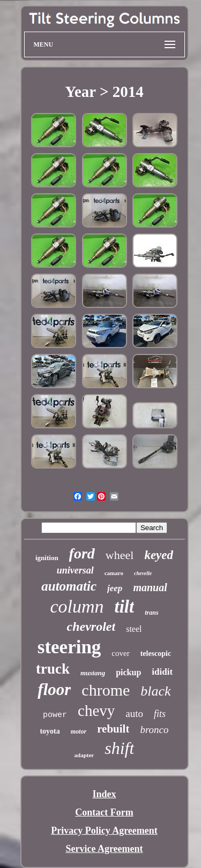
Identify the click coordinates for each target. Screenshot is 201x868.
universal (75, 570)
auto (134, 714)
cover (120, 653)
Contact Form (104, 812)
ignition (47, 558)
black (155, 691)
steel (134, 629)
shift (119, 748)
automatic (69, 586)
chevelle (143, 573)
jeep (115, 588)
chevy (96, 711)
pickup (128, 672)
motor (79, 731)
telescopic (156, 654)
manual (150, 587)
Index (104, 794)
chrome (106, 690)
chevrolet (91, 627)
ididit (162, 672)
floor (54, 689)
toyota (50, 731)
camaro (114, 573)
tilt (125, 607)
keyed (159, 555)
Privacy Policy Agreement (104, 831)
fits (160, 714)
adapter (84, 755)
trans (151, 613)
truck (53, 669)
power (55, 715)
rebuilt (113, 729)
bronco (154, 730)
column (77, 606)
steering (69, 647)
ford (82, 553)
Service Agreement (104, 849)
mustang (93, 673)
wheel (120, 555)
